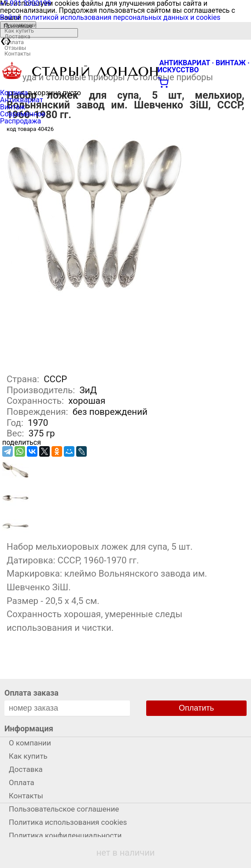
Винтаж (13, 107)
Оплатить (196, 708)
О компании (20, 25)
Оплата (14, 42)
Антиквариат (22, 100)
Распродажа (20, 121)
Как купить (19, 31)
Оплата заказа (31, 693)
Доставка (17, 36)
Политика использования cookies (68, 822)
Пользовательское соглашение (64, 809)
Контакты (18, 54)
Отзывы (15, 48)
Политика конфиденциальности (65, 835)
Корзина (14, 93)
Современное (23, 114)
